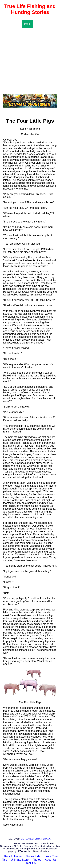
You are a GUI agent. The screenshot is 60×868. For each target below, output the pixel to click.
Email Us (30, 863)
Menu (27, 24)
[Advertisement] (30, 59)
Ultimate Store (20, 860)
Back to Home (13, 856)
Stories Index (34, 856)
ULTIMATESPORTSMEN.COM (36, 839)
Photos (37, 860)
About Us (51, 860)
